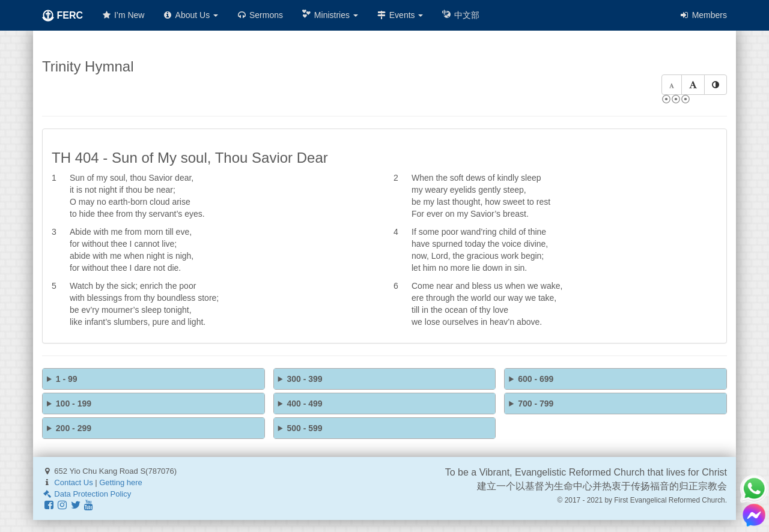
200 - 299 (74, 428)
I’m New (123, 15)
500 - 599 (304, 428)
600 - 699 (536, 379)
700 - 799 (536, 404)
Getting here (121, 482)
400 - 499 (304, 404)
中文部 (460, 15)
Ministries (330, 15)
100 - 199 (74, 404)
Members (703, 15)
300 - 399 (304, 379)
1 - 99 (67, 379)
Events (400, 15)
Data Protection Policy (87, 494)
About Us (190, 15)
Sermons (260, 15)
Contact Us (73, 482)
